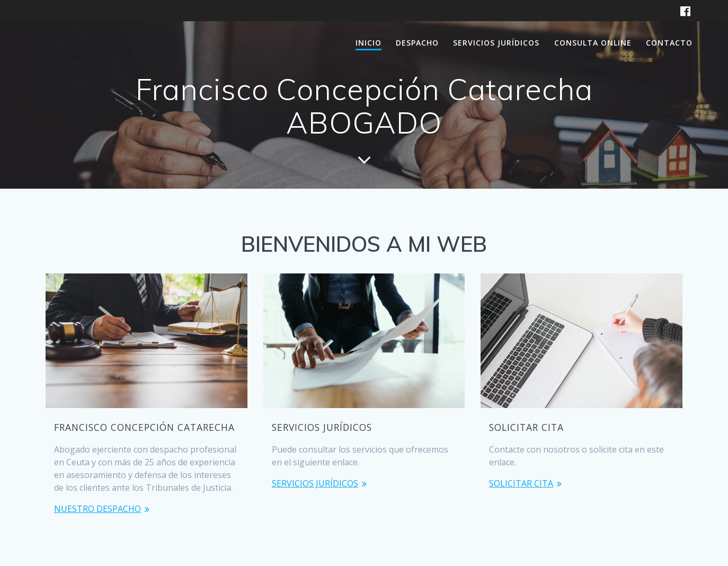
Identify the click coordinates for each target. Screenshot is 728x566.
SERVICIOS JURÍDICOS (496, 43)
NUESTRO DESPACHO (97, 509)
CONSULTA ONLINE (593, 43)
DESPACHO (417, 43)
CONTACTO (669, 43)
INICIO (369, 43)
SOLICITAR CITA (521, 483)
